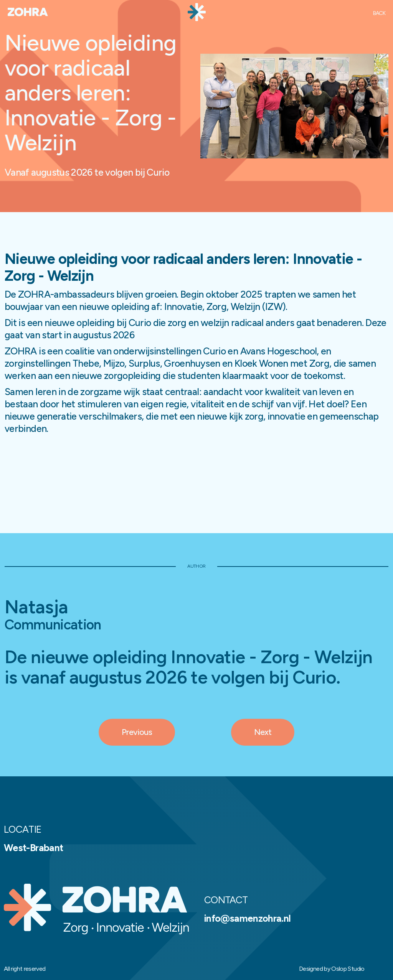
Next (263, 732)
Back (379, 13)
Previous (137, 732)
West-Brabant (33, 848)
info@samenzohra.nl (247, 918)
